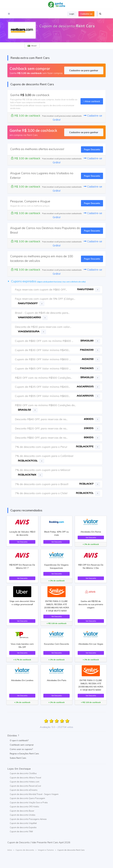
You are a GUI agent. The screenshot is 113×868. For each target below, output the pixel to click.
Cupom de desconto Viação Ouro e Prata (29, 802)
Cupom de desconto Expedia (23, 827)
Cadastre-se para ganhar (84, 70)
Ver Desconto (22, 542)
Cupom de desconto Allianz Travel (25, 778)
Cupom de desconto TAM (21, 831)
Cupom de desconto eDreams (24, 790)
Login (72, 14)
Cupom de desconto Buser (22, 811)
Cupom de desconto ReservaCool (25, 786)
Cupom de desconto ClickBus (23, 773)
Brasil (32, 46)
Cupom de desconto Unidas (23, 815)
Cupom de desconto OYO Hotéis (24, 807)
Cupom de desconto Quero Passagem (27, 798)
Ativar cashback (92, 101)
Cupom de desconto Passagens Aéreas (28, 819)
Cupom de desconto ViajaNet (23, 823)
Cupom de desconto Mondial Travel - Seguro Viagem (34, 794)
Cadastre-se (86, 14)
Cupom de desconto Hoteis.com (25, 782)
